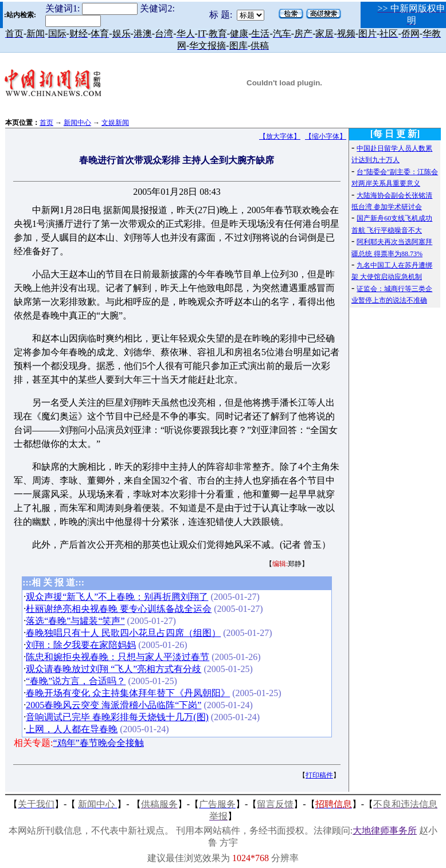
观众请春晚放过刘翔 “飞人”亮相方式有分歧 (114, 669)
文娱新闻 (115, 123)
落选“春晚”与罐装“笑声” (75, 621)
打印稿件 (319, 775)
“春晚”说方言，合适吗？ (76, 681)
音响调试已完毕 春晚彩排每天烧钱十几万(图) (117, 717)
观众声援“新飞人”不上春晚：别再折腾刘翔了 (117, 597)
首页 (46, 123)
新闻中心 (77, 123)
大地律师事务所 (385, 830)
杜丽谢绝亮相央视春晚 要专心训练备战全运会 (119, 609)
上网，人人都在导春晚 (72, 729)
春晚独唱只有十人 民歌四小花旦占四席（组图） (123, 633)
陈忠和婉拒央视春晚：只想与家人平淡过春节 (118, 657)
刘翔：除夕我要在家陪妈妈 (81, 645)
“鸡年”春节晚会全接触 (98, 743)
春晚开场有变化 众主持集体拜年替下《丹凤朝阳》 (128, 693)
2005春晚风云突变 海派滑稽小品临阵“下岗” (114, 705)
